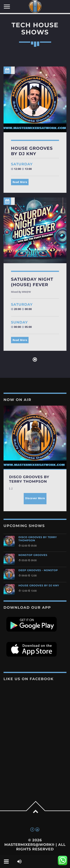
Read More (20, 182)
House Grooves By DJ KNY (32, 151)
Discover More (35, 498)
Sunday (19, 322)
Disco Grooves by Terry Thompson (38, 539)
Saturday (22, 164)
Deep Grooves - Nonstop (38, 570)
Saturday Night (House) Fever (32, 282)
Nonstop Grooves (33, 555)
